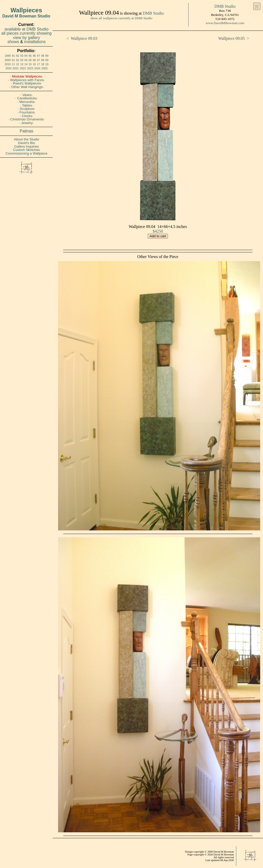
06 (34, 60)
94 (26, 56)
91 (13, 56)
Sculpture (27, 109)
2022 (23, 68)
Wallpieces (26, 10)
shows (13, 42)
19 (47, 64)
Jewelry (27, 123)
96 (34, 56)
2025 (45, 68)
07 (39, 60)
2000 (8, 60)
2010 (8, 64)
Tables (27, 105)
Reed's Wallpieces (27, 83)
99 (47, 56)
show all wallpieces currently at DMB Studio (121, 18)
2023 (30, 68)
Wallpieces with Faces (27, 80)
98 (43, 56)
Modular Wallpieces (27, 76)
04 (26, 60)
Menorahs (27, 102)
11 (13, 64)
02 (17, 60)
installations (35, 42)
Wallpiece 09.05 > (234, 38)
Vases (27, 95)
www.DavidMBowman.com (225, 23)
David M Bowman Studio (26, 16)
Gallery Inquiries (26, 146)
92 (17, 56)
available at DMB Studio (27, 29)
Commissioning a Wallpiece (26, 153)
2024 (37, 68)
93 (22, 56)
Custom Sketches (26, 150)
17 (39, 64)
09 (47, 60)
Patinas (27, 131)
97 (39, 56)
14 (26, 64)
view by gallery (27, 38)
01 (13, 60)
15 (30, 64)
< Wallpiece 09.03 (82, 38)
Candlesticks (27, 98)
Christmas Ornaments (27, 119)
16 (34, 64)
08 (43, 60)
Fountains (27, 112)
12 (17, 64)
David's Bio (26, 143)
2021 (16, 68)
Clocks (27, 116)
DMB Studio (153, 13)
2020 (8, 68)
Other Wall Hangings (27, 87)
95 (30, 56)
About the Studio (27, 139)
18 (43, 64)
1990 (8, 56)
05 (30, 60)
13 (22, 64)
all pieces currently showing (26, 33)
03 (22, 60)
